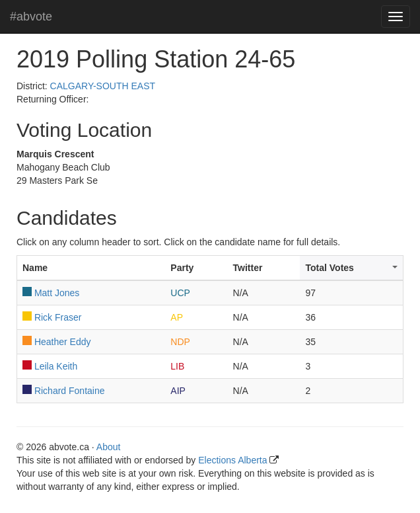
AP (177, 317)
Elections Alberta (232, 460)
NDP (180, 342)
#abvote (31, 17)
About (109, 447)
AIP (178, 391)
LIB (177, 366)
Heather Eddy (63, 342)
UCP (180, 293)
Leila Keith (56, 366)
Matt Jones (57, 293)
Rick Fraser (58, 317)
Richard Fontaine (70, 391)
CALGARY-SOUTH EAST (103, 86)
